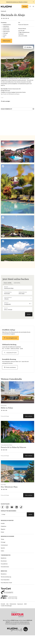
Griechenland (4, 545)
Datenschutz (13, 604)
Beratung (4, 571)
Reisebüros (4, 574)
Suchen (29, 314)
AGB (25, 604)
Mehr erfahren (29, 416)
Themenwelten (6, 555)
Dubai (2, 532)
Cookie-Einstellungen (6, 606)
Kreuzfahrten (4, 564)
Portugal (3, 542)
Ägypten (3, 529)
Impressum (20, 604)
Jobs (7, 604)
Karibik (3, 523)
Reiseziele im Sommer (7, 536)
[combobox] (18, 288)
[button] (30, 7)
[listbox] (18, 298)
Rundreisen (4, 561)
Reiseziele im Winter (7, 520)
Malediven (4, 526)
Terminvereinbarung (6, 577)
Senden (30, 514)
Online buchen (6, 41)
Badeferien (4, 558)
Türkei (2, 539)
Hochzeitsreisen (5, 567)
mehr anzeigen (6, 101)
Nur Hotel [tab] (17, 283)
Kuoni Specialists (5, 580)
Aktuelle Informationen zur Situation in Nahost (17, 2)
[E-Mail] (13, 514)
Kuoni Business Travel (6, 583)
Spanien (3, 548)
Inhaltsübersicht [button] (6, 109)
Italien (2, 551)
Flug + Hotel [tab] (8, 283)
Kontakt (25, 6)
